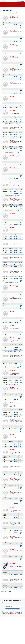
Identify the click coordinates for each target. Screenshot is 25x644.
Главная (3, 8)
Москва (4, 1)
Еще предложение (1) (12, 123)
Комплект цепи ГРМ (6, 13)
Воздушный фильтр (16, 13)
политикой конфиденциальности (15, 613)
